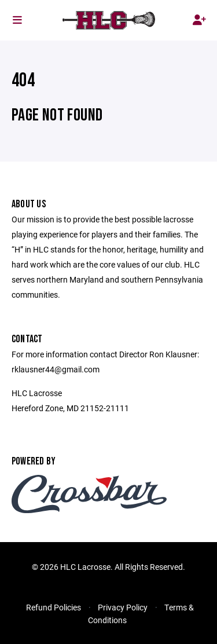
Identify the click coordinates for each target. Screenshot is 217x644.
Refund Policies (54, 607)
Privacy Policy (123, 607)
